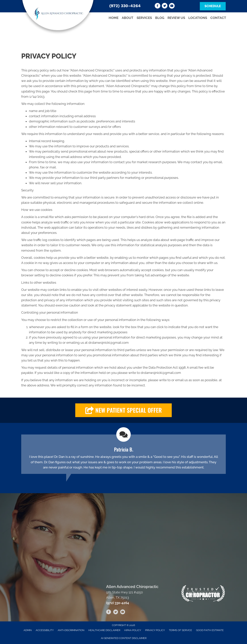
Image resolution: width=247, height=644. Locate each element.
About (128, 18)
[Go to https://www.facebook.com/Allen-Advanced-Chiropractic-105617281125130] (157, 6)
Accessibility (45, 630)
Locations (198, 18)
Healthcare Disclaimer (104, 630)
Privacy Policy (155, 630)
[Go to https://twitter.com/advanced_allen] (165, 6)
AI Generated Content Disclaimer (124, 638)
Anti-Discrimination (71, 630)
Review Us (176, 18)
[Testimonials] (123, 454)
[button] (123, 410)
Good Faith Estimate (210, 630)
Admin (28, 630)
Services (144, 18)
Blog (160, 18)
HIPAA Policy (133, 630)
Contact (218, 18)
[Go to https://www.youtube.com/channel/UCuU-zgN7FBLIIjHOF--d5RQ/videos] (172, 6)
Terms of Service (180, 630)
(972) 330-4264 (125, 6)
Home (114, 18)
